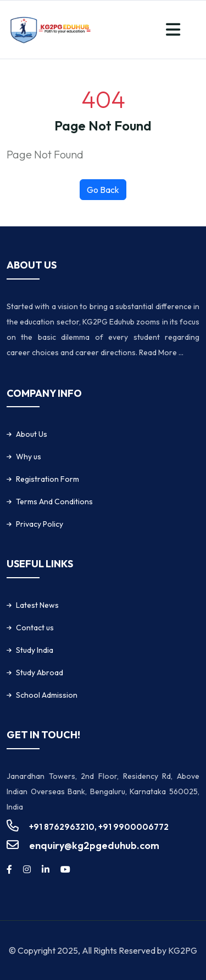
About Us (32, 434)
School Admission (47, 695)
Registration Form (48, 479)
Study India (35, 650)
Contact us (35, 628)
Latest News (37, 605)
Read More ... (161, 352)
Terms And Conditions (54, 502)
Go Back (103, 190)
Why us (29, 457)
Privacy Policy (40, 524)
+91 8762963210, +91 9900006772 (99, 827)
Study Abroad (40, 673)
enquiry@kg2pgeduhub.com (94, 845)
